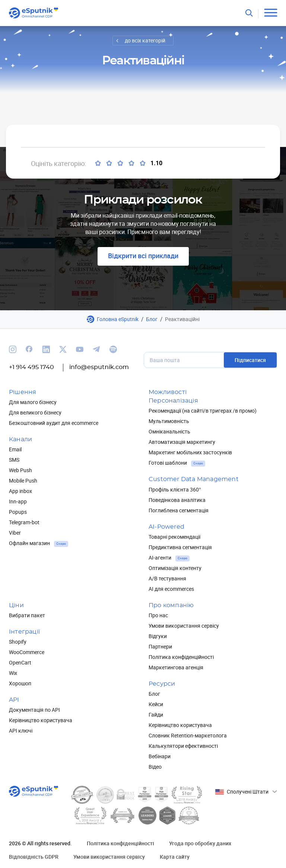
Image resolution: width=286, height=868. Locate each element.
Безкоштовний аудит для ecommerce (54, 423)
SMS (14, 460)
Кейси (156, 704)
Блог (152, 319)
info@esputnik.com (99, 367)
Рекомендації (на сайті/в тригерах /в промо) (203, 411)
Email (15, 449)
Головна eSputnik (118, 319)
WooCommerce (27, 652)
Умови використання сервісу (184, 626)
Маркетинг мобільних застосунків (190, 452)
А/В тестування (167, 578)
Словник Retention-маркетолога (188, 735)
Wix (13, 673)
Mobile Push (23, 481)
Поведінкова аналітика (177, 500)
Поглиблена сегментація (179, 510)
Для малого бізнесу (33, 402)
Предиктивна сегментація (180, 547)
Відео (155, 767)
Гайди (156, 715)
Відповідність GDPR (34, 857)
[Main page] (34, 13)
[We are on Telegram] (96, 349)
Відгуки (158, 636)
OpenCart (20, 662)
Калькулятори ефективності (183, 746)
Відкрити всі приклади (143, 256)
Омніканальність (169, 431)
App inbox (20, 491)
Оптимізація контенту (175, 568)
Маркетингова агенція (176, 667)
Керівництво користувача (41, 720)
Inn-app (18, 501)
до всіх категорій (145, 40)
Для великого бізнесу (35, 412)
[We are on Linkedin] (46, 349)
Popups (18, 512)
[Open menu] (271, 13)
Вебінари (160, 756)
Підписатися (250, 360)
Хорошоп (20, 683)
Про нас (158, 615)
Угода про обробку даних (200, 843)
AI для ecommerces (171, 589)
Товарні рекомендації (174, 537)
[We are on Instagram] (13, 349)
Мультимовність (169, 421)
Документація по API (34, 710)
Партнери (160, 646)
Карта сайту (175, 857)
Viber (15, 533)
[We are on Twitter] (63, 349)
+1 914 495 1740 (31, 367)
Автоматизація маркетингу (182, 442)
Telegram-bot (24, 522)
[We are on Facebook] (29, 349)
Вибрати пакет (27, 615)
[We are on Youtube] (80, 349)
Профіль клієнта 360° (175, 489)
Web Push (20, 470)
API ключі (21, 731)
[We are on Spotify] (113, 349)
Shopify (18, 642)
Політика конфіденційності (181, 657)
